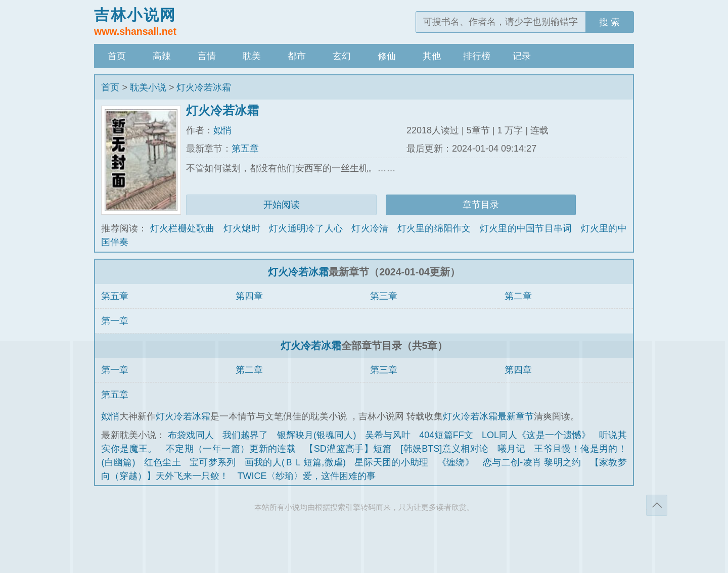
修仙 (387, 56)
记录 (522, 56)
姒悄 (222, 130)
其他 (432, 56)
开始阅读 (282, 205)
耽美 (252, 56)
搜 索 (609, 22)
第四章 (249, 296)
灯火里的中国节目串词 (526, 228)
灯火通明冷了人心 (306, 228)
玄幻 (342, 56)
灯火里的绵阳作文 (434, 228)
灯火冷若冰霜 (204, 87)
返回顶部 (657, 505)
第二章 (518, 296)
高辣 (162, 56)
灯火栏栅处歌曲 (183, 228)
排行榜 (477, 56)
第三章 (384, 296)
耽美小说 (148, 87)
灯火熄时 (242, 228)
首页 (117, 56)
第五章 (245, 149)
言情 (207, 56)
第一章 (115, 321)
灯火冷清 (370, 228)
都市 (297, 56)
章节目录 (481, 205)
